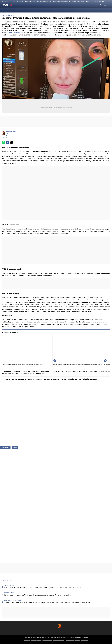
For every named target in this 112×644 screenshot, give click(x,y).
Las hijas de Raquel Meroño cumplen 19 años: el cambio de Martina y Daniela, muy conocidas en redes (43, 588)
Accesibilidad (84, 640)
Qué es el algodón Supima (99, 2)
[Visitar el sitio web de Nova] (43, 631)
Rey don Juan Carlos (75, 2)
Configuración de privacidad (73, 640)
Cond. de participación (58, 640)
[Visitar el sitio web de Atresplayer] (82, 631)
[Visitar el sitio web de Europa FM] (69, 631)
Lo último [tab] (61, 580)
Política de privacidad (36, 640)
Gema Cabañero (14, 33)
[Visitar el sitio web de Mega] (50, 631)
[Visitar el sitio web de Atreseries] (56, 631)
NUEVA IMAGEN (10, 593)
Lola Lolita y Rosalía (18, 2)
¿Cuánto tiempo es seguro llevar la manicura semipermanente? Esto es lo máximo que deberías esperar (50, 379)
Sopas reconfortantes (86, 2)
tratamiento (5, 448)
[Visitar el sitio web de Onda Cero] (62, 631)
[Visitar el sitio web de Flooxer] (88, 631)
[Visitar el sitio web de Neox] (37, 631)
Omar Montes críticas (29, 2)
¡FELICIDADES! (9, 585)
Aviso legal (27, 640)
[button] (105, 5)
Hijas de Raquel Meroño (42, 2)
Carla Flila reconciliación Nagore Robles (59, 2)
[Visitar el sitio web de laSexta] (30, 631)
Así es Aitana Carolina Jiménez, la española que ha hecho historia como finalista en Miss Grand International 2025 (47, 602)
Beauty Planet (11, 132)
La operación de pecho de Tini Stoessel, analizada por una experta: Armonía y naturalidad (38, 595)
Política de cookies (47, 640)
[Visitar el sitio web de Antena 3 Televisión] (24, 631)
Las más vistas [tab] (8, 580)
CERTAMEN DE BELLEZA (13, 600)
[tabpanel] (56, 594)
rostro (15, 448)
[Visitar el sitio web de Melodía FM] (75, 631)
